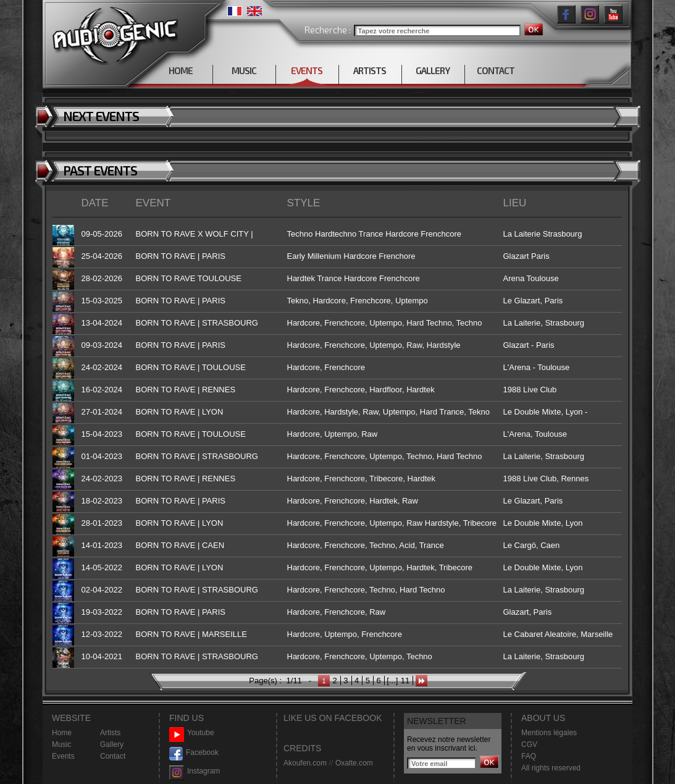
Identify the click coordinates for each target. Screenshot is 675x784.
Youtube (192, 733)
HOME (181, 70)
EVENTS (307, 70)
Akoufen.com (305, 763)
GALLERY (433, 70)
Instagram (195, 771)
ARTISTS (370, 70)
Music (61, 744)
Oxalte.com (354, 763)
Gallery (112, 744)
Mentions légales (549, 733)
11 (405, 681)
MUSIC (244, 70)
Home (62, 733)
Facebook (194, 753)
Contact (113, 756)
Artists (110, 733)
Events (63, 756)
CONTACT (496, 70)
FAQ (529, 756)
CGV (529, 744)
